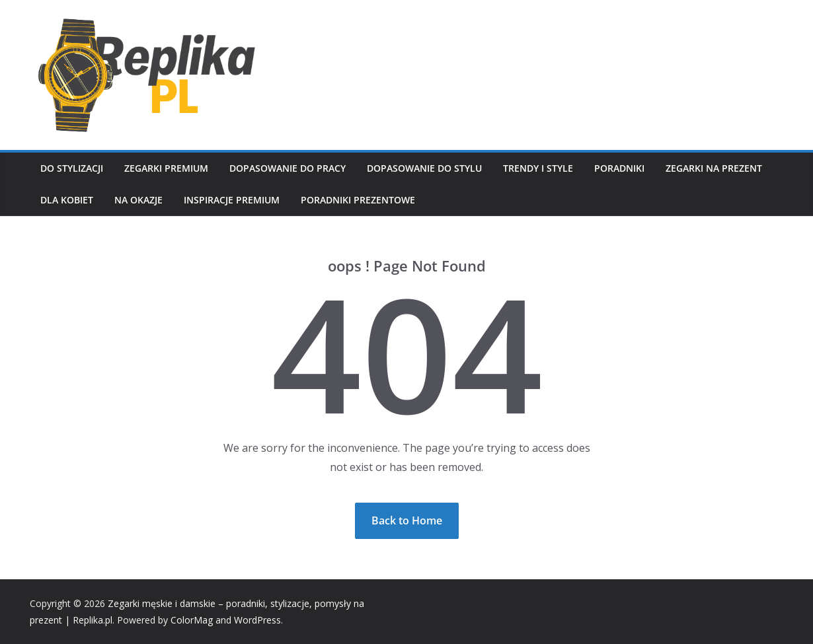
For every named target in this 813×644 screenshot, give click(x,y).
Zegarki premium (166, 168)
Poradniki (619, 168)
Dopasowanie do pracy (288, 168)
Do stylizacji (72, 168)
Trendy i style (538, 168)
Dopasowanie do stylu (424, 168)
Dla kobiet (67, 200)
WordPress (257, 620)
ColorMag (192, 620)
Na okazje (138, 200)
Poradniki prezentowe (358, 200)
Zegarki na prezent (714, 168)
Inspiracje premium (232, 200)
